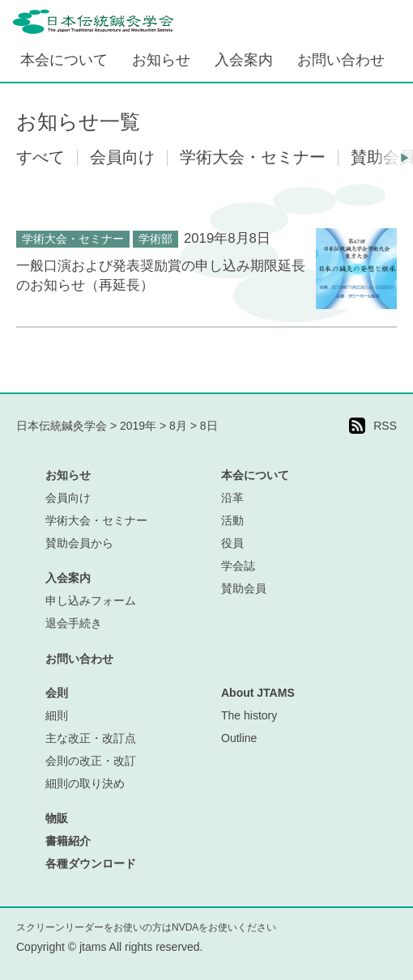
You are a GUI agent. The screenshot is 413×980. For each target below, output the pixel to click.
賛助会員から (79, 543)
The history (249, 715)
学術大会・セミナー (73, 239)
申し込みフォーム (91, 600)
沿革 (232, 498)
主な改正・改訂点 (91, 738)
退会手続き (74, 623)
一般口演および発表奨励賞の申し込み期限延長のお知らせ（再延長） (161, 276)
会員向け (68, 498)
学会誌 (238, 566)
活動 (232, 520)
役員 (232, 543)
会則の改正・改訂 (91, 761)
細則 (57, 715)
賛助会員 (244, 588)
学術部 (155, 239)
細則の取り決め (85, 783)
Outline (239, 738)
